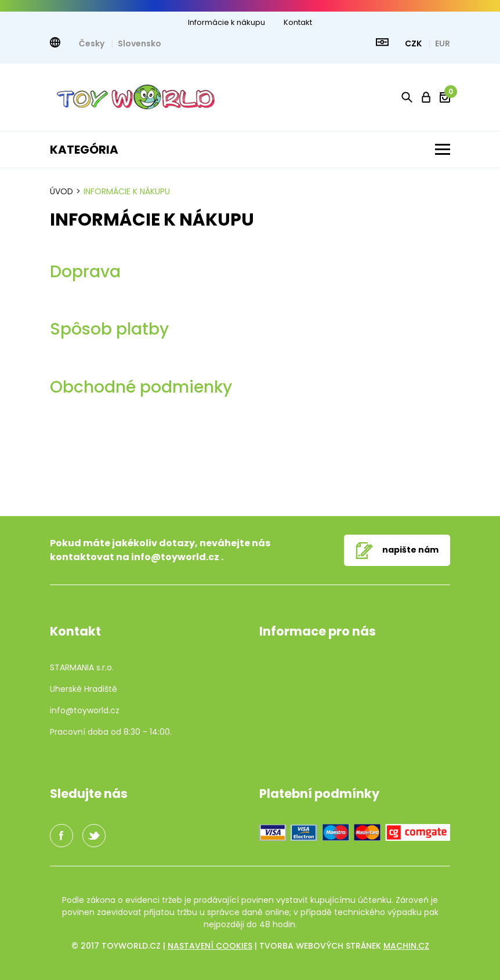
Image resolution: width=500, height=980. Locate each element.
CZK (414, 43)
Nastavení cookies (210, 946)
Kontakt (298, 22)
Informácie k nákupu (227, 22)
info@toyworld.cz (175, 557)
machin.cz (406, 946)
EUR (443, 43)
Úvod (61, 191)
